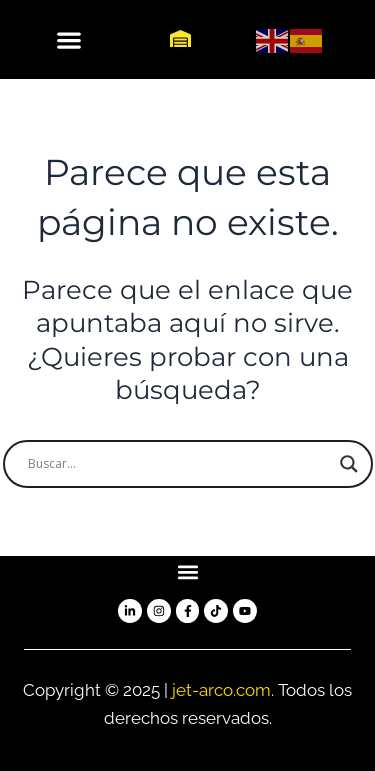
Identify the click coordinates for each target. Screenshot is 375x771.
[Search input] (179, 464)
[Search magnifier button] (349, 464)
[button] (68, 39)
